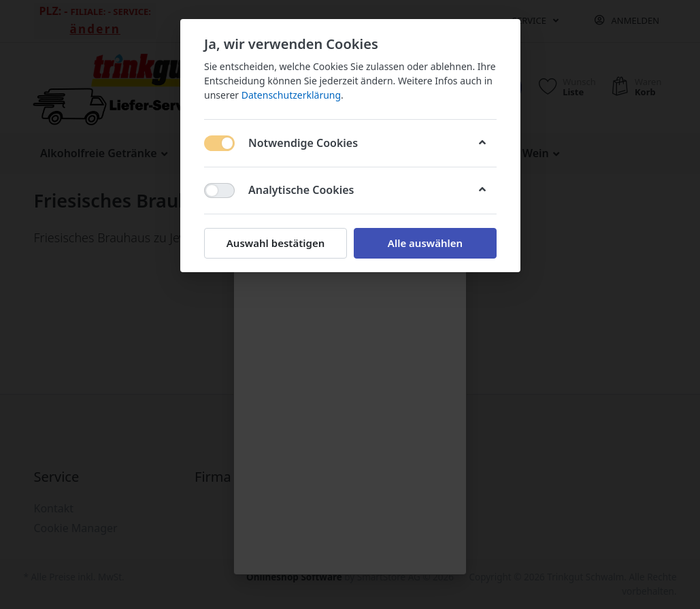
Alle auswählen (424, 243)
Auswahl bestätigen (275, 243)
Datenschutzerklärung (290, 95)
